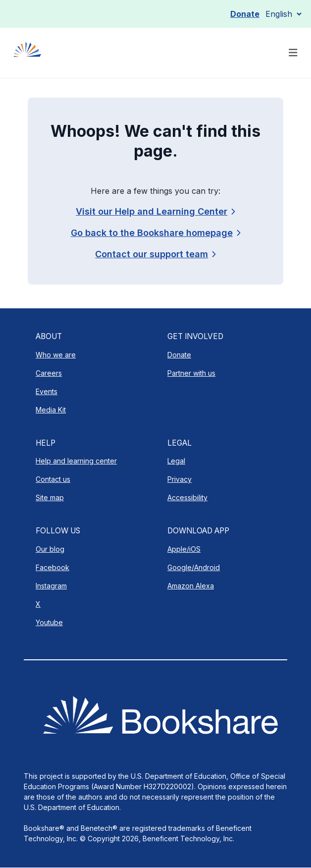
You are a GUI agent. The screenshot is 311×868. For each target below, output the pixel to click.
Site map (50, 497)
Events (47, 391)
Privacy (180, 479)
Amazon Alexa (191, 586)
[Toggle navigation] (293, 53)
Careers (49, 373)
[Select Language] (283, 14)
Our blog (50, 549)
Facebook (52, 567)
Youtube (49, 622)
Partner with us (191, 373)
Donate (245, 14)
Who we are (56, 355)
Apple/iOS (184, 549)
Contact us (53, 479)
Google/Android (194, 567)
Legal (176, 461)
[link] (155, 254)
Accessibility (187, 497)
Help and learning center (76, 461)
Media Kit (51, 410)
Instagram (51, 586)
